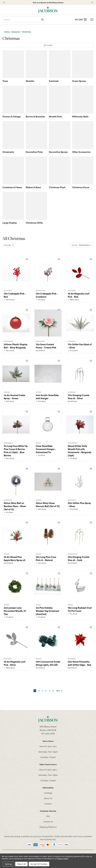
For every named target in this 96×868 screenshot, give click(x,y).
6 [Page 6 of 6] (53, 691)
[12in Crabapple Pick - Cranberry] (48, 272)
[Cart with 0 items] (81, 20)
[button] (92, 3)
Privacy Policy (63, 859)
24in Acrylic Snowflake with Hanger (47, 397)
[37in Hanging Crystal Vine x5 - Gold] (80, 536)
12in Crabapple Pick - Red (15, 295)
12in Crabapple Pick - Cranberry (47, 295)
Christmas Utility (34, 223)
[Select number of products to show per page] (9, 245)
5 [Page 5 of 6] (49, 691)
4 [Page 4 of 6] (46, 691)
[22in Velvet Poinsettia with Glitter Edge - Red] (80, 640)
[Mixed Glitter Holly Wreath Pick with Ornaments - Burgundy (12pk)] (80, 425)
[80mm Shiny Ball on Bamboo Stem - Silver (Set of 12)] (16, 482)
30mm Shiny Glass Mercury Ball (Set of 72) (48, 505)
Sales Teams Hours (48, 764)
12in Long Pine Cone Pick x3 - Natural (46, 558)
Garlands (54, 81)
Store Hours (48, 741)
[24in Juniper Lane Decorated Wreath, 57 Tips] (16, 586)
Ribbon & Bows (33, 187)
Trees (5, 81)
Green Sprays (79, 81)
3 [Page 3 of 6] (42, 691)
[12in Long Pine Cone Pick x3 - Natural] (48, 536)
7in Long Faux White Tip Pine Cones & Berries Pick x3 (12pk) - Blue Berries (16, 451)
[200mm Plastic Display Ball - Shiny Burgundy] (16, 323)
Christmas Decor (81, 187)
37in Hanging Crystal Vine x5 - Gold (78, 558)
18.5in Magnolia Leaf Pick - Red (79, 295)
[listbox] (86, 245)
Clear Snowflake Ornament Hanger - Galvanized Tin (46, 449)
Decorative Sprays (58, 152)
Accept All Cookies (39, 864)
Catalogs (48, 793)
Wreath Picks (55, 116)
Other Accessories (81, 152)
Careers (48, 804)
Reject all (21, 864)
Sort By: (75, 245)
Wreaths (30, 81)
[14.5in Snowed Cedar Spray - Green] (16, 374)
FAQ (48, 816)
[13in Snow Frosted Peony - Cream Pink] (48, 323)
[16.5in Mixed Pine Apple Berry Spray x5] (16, 536)
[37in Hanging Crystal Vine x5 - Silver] (80, 374)
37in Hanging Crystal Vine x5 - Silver (78, 397)
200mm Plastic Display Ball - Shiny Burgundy (16, 346)
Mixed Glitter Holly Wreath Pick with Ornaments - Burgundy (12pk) (79, 451)
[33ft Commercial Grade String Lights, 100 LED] (48, 640)
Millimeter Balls (80, 116)
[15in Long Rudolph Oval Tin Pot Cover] (80, 586)
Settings (8, 864)
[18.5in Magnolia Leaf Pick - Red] (80, 272)
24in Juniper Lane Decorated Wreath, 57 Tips (15, 611)
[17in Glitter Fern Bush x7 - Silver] (80, 323)
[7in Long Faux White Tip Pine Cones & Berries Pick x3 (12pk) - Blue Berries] (16, 425)
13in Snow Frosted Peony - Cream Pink (46, 346)
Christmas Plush (57, 187)
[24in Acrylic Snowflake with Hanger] (48, 374)
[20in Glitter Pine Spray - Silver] (80, 482)
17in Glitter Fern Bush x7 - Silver (80, 346)
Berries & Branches (35, 116)
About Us (48, 798)
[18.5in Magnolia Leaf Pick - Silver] (16, 640)
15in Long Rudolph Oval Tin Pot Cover (80, 609)
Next (59, 691)
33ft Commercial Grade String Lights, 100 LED (48, 663)
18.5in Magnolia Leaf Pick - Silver (15, 663)
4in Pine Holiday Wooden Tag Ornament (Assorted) (47, 611)
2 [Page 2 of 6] (39, 691)
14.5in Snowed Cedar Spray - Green (15, 397)
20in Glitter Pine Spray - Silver (79, 505)
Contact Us (48, 821)
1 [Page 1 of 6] (35, 691)
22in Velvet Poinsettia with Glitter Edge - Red (79, 663)
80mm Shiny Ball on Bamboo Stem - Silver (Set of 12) (15, 506)
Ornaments (8, 152)
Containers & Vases (12, 187)
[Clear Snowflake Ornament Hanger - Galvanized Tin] (48, 425)
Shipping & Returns (48, 827)
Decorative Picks (34, 152)
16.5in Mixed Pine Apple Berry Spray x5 (14, 558)
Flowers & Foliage (12, 116)
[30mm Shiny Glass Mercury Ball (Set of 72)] (48, 482)
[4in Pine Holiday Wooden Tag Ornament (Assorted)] (48, 586)
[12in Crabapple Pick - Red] (16, 272)
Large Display (10, 223)
